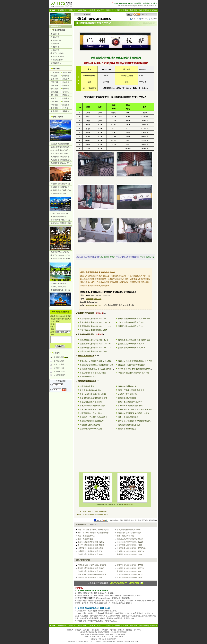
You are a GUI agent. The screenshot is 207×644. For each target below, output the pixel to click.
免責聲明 (86, 630)
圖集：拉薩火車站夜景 (125, 536)
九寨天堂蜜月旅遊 (58, 57)
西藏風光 (66, 85)
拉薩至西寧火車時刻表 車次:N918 (93, 351)
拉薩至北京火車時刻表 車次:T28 (131, 344)
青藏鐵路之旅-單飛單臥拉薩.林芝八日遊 (96, 361)
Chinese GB (123, 3)
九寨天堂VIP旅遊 (57, 53)
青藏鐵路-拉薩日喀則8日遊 (61, 190)
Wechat (130, 505)
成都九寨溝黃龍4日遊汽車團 (61, 153)
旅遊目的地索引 (58, 372)
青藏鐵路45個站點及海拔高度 (92, 421)
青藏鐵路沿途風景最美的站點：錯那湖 (134, 413)
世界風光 (66, 111)
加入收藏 (154, 3)
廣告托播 (113, 630)
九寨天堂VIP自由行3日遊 (60, 252)
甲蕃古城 (55, 82)
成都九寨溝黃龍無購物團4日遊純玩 (64, 144)
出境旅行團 (55, 50)
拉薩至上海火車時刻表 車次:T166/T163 (96, 344)
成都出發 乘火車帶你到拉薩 (91, 429)
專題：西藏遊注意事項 (86, 536)
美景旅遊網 (102, 639)
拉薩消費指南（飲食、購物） (92, 413)
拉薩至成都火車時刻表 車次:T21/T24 (95, 340)
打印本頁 (134, 19)
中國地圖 (55, 105)
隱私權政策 (95, 630)
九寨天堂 (92, 10)
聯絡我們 (146, 3)
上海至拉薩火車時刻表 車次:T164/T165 (96, 322)
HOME (116, 3)
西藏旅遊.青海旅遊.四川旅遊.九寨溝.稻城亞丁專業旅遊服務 (105, 634)
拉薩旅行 (55, 89)
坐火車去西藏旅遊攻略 (127, 429)
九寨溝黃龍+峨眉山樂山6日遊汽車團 (65, 160)
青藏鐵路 (55, 92)
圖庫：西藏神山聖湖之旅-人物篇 (93, 394)
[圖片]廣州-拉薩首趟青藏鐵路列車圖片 (92, 574)
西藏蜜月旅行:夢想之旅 (128, 394)
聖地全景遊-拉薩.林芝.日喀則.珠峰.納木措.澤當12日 (139, 369)
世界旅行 (55, 108)
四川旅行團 (55, 37)
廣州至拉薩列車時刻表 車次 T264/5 (91, 545)
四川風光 (66, 95)
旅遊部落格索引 (58, 376)
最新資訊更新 (60, 358)
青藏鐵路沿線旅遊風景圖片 (129, 425)
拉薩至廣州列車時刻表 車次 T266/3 (96, 514)
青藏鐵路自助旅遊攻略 (127, 386)
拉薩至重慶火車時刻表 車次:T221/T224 (96, 348)
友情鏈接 (129, 630)
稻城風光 (66, 98)
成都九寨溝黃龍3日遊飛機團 (61, 150)
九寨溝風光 (67, 73)
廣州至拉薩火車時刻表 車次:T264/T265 (134, 319)
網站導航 (138, 3)
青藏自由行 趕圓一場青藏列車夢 (129, 533)
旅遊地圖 (66, 105)
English (131, 3)
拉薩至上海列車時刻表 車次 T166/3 (130, 539)
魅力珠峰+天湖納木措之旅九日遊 (132, 365)
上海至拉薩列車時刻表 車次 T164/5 (91, 542)
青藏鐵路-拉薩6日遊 (58, 193)
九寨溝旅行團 (56, 40)
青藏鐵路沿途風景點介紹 (90, 425)
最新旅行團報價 (59, 30)
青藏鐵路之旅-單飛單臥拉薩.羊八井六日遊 (135, 361)
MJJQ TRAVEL (143, 520)
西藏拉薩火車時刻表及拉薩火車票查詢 (92, 565)
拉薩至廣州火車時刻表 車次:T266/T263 (134, 340)
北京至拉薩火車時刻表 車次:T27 (131, 322)
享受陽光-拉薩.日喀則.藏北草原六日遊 (134, 373)
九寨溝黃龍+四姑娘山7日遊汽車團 (64, 163)
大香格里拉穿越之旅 (58, 283)
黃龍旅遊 (66, 76)
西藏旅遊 (110, 10)
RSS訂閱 (140, 14)
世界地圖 (55, 111)
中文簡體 (153, 19)
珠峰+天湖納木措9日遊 (59, 213)
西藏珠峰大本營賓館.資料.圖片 (131, 406)
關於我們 (70, 630)
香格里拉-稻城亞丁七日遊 (60, 290)
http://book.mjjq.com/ (94, 305)
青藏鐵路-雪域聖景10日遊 (60, 184)
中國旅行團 (55, 47)
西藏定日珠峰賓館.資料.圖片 (91, 409)
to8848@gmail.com (94, 299)
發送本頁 (143, 19)
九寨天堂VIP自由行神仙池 (61, 259)
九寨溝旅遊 (82, 10)
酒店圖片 (66, 79)
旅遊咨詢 (153, 10)
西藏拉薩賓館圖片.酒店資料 (91, 402)
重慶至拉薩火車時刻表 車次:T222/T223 (96, 326)
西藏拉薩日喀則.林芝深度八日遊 (93, 373)
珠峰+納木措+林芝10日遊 (60, 220)
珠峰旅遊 (66, 89)
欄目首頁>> (94, 525)
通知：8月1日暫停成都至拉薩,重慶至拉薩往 (94, 530)
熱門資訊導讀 (57, 361)
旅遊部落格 (143, 10)
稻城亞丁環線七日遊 (58, 287)
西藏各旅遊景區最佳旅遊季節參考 (93, 398)
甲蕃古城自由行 (57, 60)
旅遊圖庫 (134, 10)
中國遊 (118, 10)
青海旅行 (66, 92)
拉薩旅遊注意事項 (87, 386)
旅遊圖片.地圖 (57, 368)
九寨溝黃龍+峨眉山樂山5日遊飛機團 (65, 157)
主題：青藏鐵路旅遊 (85, 539)
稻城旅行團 (55, 44)
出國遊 (125, 10)
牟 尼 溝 (54, 76)
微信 (125, 505)
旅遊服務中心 (56, 63)
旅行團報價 (62, 10)
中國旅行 (55, 102)
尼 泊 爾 (65, 108)
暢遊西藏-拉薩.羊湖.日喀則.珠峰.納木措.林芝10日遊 (101, 369)
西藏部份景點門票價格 (127, 398)
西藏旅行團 (55, 34)
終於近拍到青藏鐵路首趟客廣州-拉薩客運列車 (137, 421)
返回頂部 (153, 520)
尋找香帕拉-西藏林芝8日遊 (61, 223)
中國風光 (66, 102)
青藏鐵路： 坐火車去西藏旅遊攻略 (94, 417)
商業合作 (105, 630)
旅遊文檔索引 (57, 365)
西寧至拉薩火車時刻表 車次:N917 (93, 330)
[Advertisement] (97, 450)
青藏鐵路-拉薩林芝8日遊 (60, 187)
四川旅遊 (72, 10)
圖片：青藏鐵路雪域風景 (128, 417)
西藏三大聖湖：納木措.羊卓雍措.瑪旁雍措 (135, 409)
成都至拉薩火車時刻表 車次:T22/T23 (95, 319)
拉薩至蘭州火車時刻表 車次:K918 (132, 348)
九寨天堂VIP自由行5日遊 (60, 255)
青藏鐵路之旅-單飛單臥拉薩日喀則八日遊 (96, 365)
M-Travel (136, 641)
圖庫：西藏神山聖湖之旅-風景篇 (131, 390)
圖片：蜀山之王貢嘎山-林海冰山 (95, 511)
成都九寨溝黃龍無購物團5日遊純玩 (64, 147)
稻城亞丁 (101, 10)
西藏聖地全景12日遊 (59, 217)
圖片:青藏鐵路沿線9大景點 (91, 390)
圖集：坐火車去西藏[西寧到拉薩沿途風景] (93, 533)
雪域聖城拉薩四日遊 (88, 377)
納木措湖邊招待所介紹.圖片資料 (93, 406)
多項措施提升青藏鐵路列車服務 (129, 530)
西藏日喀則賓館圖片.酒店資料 (130, 402)
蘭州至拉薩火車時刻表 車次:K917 (132, 326)
